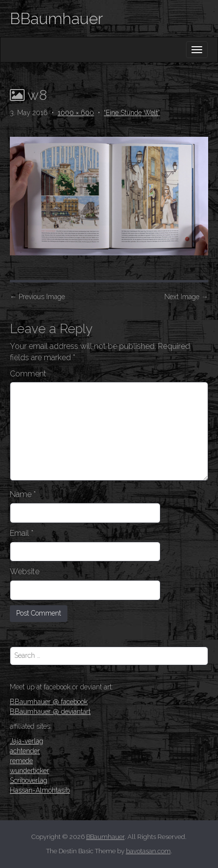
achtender (25, 751)
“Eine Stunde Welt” (132, 113)
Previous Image (37, 297)
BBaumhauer (56, 18)
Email (22, 533)
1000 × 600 (76, 113)
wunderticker (30, 771)
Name (23, 494)
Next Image (186, 297)
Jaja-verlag (27, 741)
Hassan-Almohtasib (40, 790)
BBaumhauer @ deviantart (50, 712)
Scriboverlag (29, 780)
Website (25, 572)
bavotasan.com (148, 851)
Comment (28, 374)
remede (21, 761)
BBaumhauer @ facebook (49, 702)
